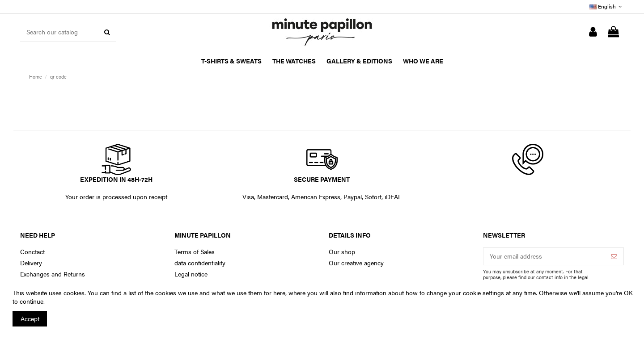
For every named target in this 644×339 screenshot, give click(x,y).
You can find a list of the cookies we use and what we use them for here (186, 293)
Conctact (32, 252)
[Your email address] (544, 256)
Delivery (31, 263)
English (607, 6)
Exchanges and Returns (53, 274)
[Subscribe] (614, 256)
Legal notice (191, 274)
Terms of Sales (195, 252)
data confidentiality (200, 263)
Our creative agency (356, 263)
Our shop (342, 252)
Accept (30, 318)
